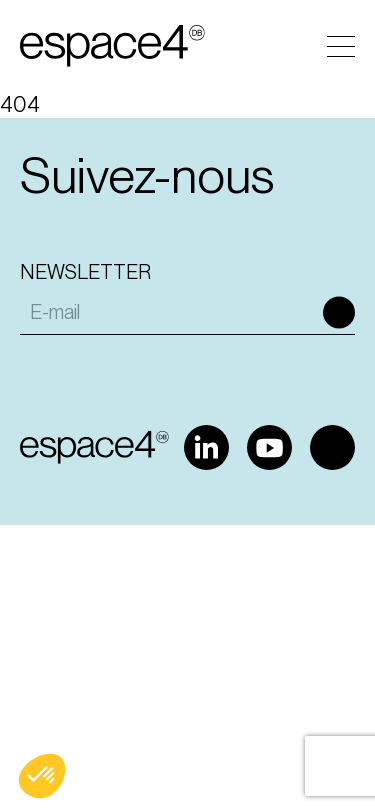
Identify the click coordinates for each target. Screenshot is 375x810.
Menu (341, 46)
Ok (339, 312)
